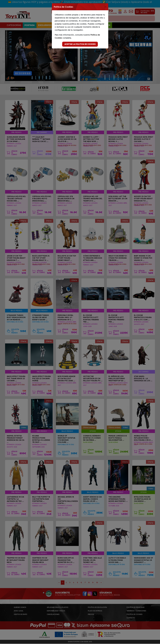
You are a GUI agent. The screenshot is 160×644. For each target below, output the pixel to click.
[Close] (106, 7)
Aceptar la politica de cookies (80, 44)
